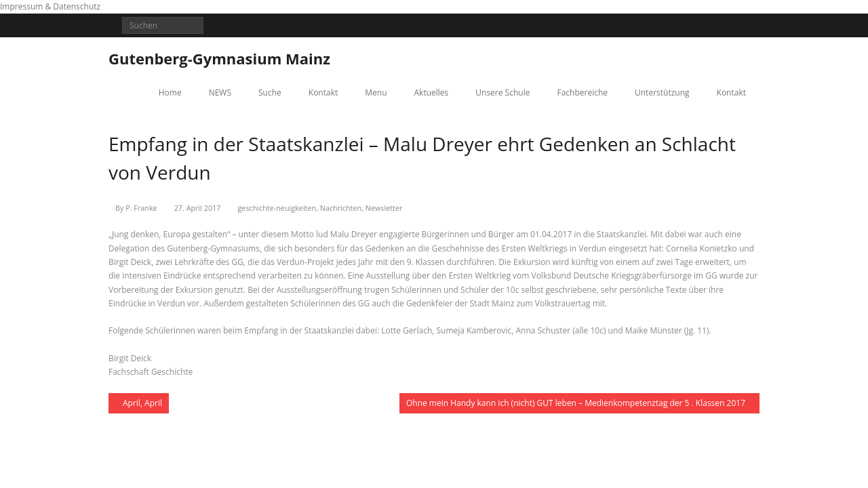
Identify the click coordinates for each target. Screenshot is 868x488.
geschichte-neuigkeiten (277, 208)
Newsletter (384, 208)
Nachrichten (341, 208)
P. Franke (141, 208)
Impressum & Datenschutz (50, 6)
